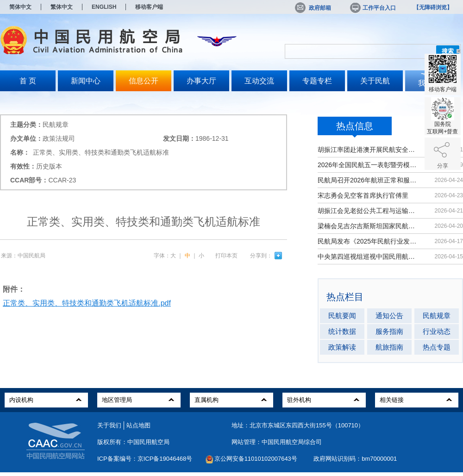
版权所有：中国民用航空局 (133, 442)
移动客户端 (149, 7)
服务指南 (389, 331)
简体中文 (20, 7)
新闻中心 (86, 81)
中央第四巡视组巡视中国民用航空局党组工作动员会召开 (368, 257)
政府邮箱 (313, 8)
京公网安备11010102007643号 (256, 459)
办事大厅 (201, 81)
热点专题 (437, 347)
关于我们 (109, 425)
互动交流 (259, 81)
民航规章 (437, 316)
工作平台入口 (372, 8)
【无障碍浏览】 (433, 7)
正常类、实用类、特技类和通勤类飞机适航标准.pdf (87, 303)
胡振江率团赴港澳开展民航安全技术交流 (368, 150)
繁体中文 (62, 7)
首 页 (28, 81)
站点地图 (138, 425)
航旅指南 (389, 347)
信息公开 (144, 81)
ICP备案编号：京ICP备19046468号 (145, 459)
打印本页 (226, 256)
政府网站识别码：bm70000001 (355, 459)
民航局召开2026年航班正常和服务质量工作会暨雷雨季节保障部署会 (368, 180)
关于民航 (375, 81)
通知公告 (389, 316)
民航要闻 (342, 316)
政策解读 (342, 347)
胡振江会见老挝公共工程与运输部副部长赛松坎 (368, 211)
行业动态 (437, 331)
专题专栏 (317, 81)
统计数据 (342, 331)
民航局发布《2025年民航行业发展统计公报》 (368, 241)
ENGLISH (104, 7)
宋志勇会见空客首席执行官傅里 (363, 195)
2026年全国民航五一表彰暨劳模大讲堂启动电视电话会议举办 (368, 165)
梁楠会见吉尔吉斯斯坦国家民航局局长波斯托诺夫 (368, 226)
